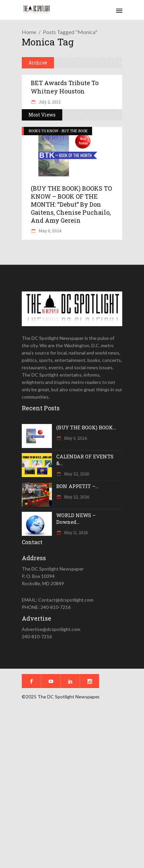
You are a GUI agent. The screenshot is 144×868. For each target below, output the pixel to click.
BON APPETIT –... (77, 486)
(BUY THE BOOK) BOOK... (86, 427)
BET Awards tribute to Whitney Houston (65, 87)
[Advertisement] (72, 789)
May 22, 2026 (76, 474)
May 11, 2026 (75, 532)
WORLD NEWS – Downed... (76, 518)
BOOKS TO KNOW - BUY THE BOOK (58, 131)
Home (29, 32)
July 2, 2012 (49, 102)
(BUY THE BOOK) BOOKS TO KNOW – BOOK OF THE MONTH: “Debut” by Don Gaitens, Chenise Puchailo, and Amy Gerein (71, 204)
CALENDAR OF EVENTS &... (85, 460)
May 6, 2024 (50, 231)
